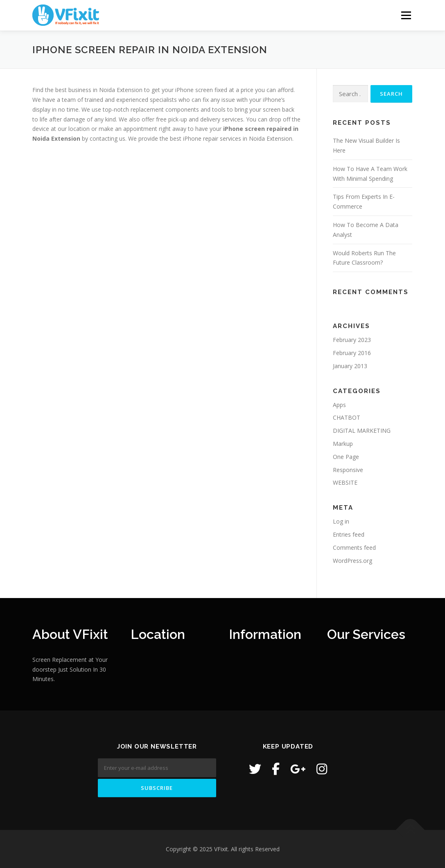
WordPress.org (352, 561)
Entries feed (349, 534)
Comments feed (354, 548)
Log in (341, 521)
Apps (339, 405)
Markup (343, 444)
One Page (346, 457)
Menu (406, 15)
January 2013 (350, 366)
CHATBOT (347, 417)
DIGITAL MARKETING (362, 431)
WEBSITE (345, 482)
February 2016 (352, 353)
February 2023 (352, 340)
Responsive (348, 470)
